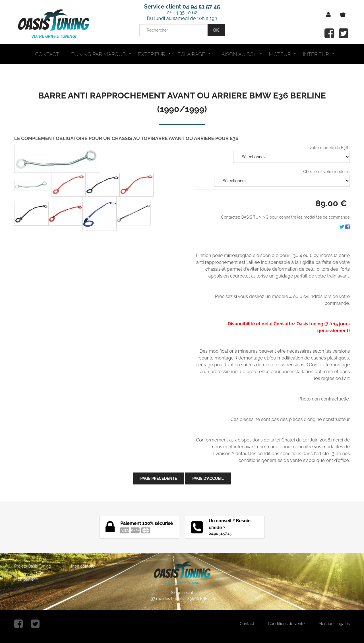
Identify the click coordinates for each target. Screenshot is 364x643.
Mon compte (83, 566)
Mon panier (25, 579)
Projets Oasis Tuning (33, 566)
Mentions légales (334, 624)
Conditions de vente (286, 624)
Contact (247, 624)
